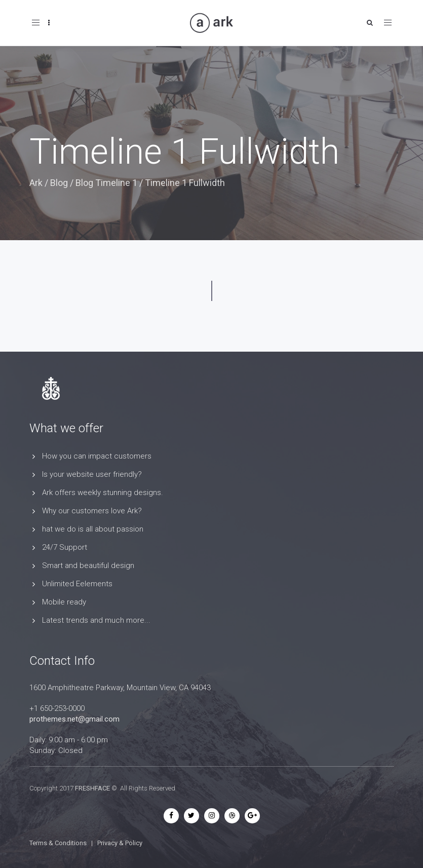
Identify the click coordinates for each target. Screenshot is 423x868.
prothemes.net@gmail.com (74, 719)
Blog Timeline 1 (106, 183)
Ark (36, 183)
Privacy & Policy (120, 843)
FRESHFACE (92, 788)
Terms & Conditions (58, 843)
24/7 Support (65, 547)
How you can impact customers (97, 456)
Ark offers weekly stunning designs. (103, 493)
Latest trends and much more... (96, 620)
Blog (59, 183)
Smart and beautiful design (88, 565)
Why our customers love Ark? (92, 511)
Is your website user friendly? (92, 474)
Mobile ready (64, 602)
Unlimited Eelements (77, 584)
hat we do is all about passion (93, 529)
